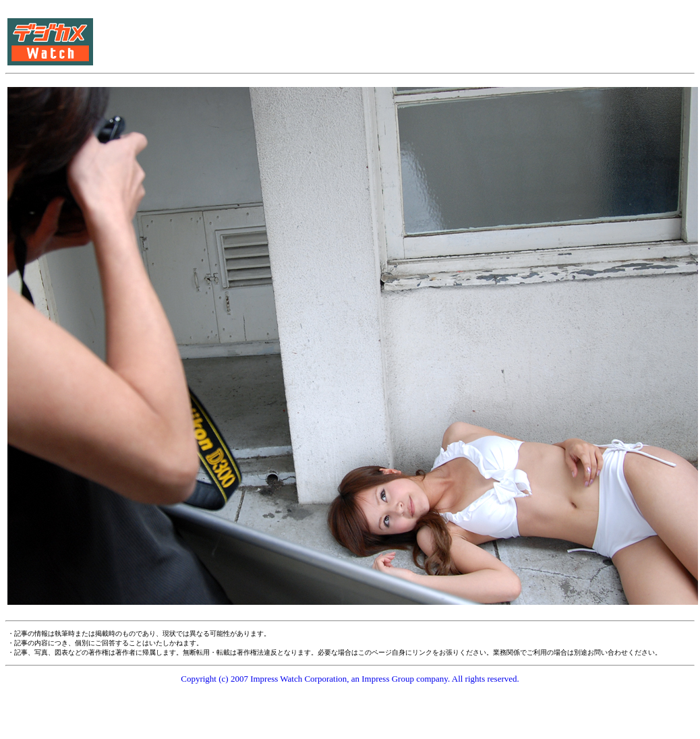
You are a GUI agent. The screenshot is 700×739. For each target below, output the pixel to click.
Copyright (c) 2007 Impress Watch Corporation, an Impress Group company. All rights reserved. (350, 679)
